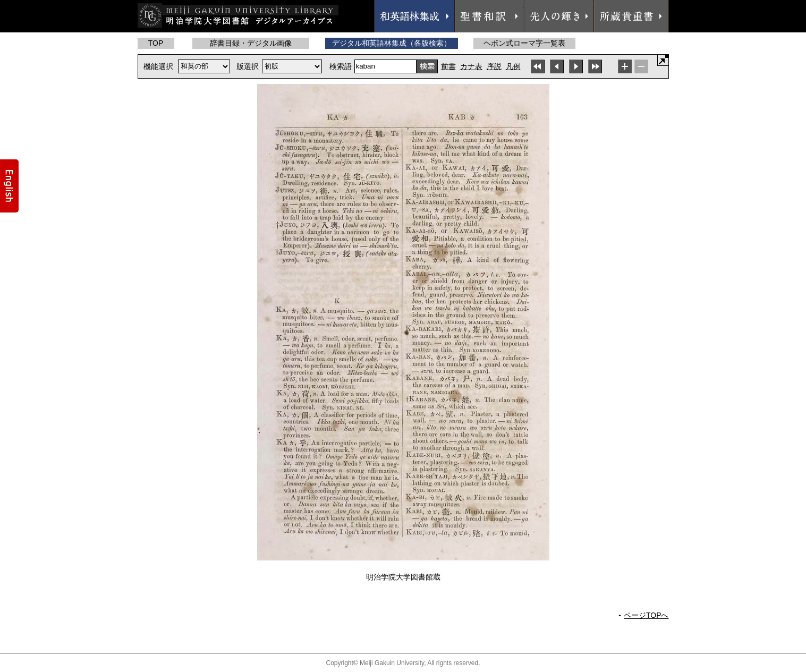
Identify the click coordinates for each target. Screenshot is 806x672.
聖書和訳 (489, 16)
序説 (494, 66)
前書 (448, 66)
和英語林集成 (414, 16)
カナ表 (471, 66)
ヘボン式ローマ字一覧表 (524, 43)
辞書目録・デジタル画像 (251, 43)
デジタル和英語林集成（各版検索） (392, 43)
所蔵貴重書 (631, 16)
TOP (156, 43)
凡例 (513, 66)
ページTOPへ (646, 615)
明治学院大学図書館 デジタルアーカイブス (238, 15)
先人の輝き (559, 16)
